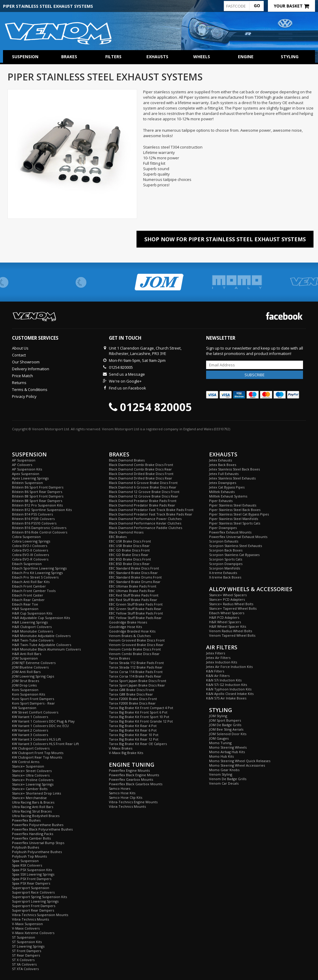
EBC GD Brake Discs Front (129, 550)
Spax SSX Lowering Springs (33, 874)
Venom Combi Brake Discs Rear (134, 654)
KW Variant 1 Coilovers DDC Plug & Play (43, 721)
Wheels (202, 57)
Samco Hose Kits (122, 793)
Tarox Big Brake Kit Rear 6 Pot (133, 730)
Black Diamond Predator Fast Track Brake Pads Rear (151, 514)
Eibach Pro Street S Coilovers (35, 577)
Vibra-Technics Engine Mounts (133, 802)
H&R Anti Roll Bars (27, 654)
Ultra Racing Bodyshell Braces (36, 816)
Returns (19, 383)
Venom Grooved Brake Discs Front (137, 640)
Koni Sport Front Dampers (33, 699)
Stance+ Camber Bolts (30, 789)
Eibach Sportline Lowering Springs (39, 568)
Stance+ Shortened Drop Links (36, 793)
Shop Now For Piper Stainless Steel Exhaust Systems (225, 239)
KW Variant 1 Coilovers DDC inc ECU (40, 726)
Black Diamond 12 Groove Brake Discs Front (144, 492)
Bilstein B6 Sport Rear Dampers (37, 492)
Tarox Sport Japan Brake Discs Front (138, 681)
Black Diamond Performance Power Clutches (145, 519)
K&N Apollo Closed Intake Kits (230, 694)
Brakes (69, 57)
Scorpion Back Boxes (226, 550)
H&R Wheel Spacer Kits (228, 626)
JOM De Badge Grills (225, 725)
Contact (19, 355)
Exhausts (157, 57)
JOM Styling (218, 716)
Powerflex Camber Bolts (31, 838)
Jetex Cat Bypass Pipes (227, 487)
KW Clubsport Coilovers (31, 748)
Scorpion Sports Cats (226, 559)
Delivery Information (31, 369)
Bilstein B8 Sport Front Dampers (38, 496)
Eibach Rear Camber (28, 600)
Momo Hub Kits (221, 756)
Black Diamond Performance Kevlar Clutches (145, 523)
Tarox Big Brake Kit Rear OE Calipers (138, 744)
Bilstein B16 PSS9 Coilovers (33, 519)
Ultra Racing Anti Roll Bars (33, 807)
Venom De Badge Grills (228, 779)
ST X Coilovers (23, 960)
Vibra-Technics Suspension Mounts (40, 915)
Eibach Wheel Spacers (227, 613)
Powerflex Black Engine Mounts (134, 775)
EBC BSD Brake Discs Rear (129, 564)
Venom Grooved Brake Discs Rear (136, 645)
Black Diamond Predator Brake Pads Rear (142, 505)
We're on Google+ (125, 381)
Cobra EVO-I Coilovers (30, 546)
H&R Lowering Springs (30, 622)
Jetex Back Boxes (223, 465)
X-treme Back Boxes (225, 577)
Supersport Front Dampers (34, 906)
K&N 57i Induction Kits (224, 680)
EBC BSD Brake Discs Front (130, 559)
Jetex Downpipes (223, 483)
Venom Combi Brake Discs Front (135, 649)
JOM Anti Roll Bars (26, 672)
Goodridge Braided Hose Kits (132, 631)
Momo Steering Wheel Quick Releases (240, 761)
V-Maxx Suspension (27, 924)
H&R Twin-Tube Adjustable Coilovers (42, 645)
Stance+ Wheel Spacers (228, 595)
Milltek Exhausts (222, 492)
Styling (290, 57)
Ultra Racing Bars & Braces (33, 802)
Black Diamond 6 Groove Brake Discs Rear (143, 487)
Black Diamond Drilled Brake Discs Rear (141, 478)
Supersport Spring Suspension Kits (39, 897)
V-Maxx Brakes (121, 748)
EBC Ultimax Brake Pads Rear (132, 591)
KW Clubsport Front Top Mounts (38, 753)
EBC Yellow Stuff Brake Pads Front (136, 613)
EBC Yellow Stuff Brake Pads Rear (135, 618)
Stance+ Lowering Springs (33, 784)
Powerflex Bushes (26, 820)
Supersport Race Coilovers (33, 892)
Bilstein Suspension (27, 483)
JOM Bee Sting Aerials (226, 729)
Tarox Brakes (119, 658)
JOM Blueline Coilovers (30, 667)
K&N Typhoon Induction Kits (229, 689)
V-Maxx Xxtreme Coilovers (33, 933)
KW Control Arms (26, 762)
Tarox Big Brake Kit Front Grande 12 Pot (141, 721)
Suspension (25, 57)
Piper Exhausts (221, 501)
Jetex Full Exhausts (224, 474)
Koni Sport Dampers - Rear (33, 703)
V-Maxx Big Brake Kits (126, 753)
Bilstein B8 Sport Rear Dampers (37, 501)
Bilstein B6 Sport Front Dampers (38, 487)
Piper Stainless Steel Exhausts (233, 505)
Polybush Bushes (25, 847)
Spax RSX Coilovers (27, 865)
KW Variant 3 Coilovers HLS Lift (36, 739)
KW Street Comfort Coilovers (35, 712)
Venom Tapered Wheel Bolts (232, 635)
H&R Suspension (25, 609)
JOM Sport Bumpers (225, 720)
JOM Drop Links (24, 685)
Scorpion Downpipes (226, 564)
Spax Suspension (25, 861)
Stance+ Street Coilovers (32, 771)
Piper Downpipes (223, 528)
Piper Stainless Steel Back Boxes (235, 510)
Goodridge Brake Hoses (128, 622)
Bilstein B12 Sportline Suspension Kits (42, 510)
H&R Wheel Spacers (225, 622)
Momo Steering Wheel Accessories (237, 765)
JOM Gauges (219, 738)
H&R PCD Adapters (224, 617)
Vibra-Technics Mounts (30, 919)
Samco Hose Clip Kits (126, 797)
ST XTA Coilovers (25, 969)
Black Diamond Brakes (127, 460)
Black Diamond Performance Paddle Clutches (145, 528)
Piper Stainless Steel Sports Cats (235, 523)
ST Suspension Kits (27, 942)
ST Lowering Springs (28, 946)
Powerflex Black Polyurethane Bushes (42, 829)
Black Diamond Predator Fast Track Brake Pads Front (151, 510)
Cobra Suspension (26, 537)
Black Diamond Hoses (126, 532)
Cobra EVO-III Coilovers (30, 555)
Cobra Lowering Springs (31, 541)
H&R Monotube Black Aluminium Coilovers (46, 649)
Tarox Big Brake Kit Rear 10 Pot (134, 735)
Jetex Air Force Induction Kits (229, 667)
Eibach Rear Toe (25, 604)
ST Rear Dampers (26, 955)
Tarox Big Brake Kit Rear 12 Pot (134, 739)
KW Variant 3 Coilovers (30, 735)
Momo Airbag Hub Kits (227, 752)
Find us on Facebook (127, 388)
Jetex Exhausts (220, 460)
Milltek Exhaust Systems (228, 496)
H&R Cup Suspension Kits (32, 613)
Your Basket (291, 6)
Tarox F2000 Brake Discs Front (133, 699)
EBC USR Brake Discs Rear (129, 546)
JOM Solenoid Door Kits (228, 734)
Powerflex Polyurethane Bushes (38, 825)
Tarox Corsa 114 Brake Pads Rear (135, 676)
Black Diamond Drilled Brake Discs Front (141, 474)
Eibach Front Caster (28, 595)
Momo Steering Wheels (228, 747)
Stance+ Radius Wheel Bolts (231, 604)
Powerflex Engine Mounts (129, 770)
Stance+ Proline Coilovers (33, 780)
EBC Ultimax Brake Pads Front (133, 586)
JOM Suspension (25, 658)
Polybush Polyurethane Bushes (37, 852)
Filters (113, 57)
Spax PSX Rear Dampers (31, 883)
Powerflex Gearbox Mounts (131, 779)
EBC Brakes (118, 537)
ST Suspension (24, 937)
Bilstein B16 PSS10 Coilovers (34, 523)
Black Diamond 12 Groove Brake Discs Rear (144, 496)
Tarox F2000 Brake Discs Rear (132, 703)
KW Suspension (24, 708)
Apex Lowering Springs (30, 478)
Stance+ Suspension (28, 766)
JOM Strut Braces (25, 681)
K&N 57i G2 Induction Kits (226, 685)
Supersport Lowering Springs (35, 901)
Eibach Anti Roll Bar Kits (31, 582)
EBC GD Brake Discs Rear (129, 555)
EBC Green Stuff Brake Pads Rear (135, 609)
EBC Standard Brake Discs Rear (133, 573)
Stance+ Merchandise (29, 798)
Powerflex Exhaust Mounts (230, 532)
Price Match (22, 376)
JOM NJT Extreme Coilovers (34, 663)
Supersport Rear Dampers (33, 910)
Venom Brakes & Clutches (130, 636)
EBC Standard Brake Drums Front (135, 577)
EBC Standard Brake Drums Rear (135, 582)
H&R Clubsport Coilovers (32, 627)
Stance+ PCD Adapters (227, 599)
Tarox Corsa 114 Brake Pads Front (136, 672)
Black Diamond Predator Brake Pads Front (143, 501)
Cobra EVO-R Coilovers (30, 559)
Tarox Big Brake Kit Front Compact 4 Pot (141, 708)
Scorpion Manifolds (225, 568)
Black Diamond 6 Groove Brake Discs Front (143, 483)
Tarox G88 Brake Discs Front (132, 690)
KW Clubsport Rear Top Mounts (37, 757)
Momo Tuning (220, 743)
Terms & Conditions (30, 389)
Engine (246, 57)
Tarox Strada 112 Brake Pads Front (136, 663)
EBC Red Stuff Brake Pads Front (134, 595)
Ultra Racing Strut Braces (32, 811)
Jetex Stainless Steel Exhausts (232, 478)
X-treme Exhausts (223, 573)
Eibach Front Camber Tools (34, 591)
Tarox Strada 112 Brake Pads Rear (136, 667)
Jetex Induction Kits (222, 662)
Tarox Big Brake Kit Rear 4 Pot (133, 726)
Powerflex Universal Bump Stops (38, 843)
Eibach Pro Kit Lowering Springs (37, 573)
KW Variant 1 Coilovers (30, 717)
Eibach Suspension (27, 564)
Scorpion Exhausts (224, 541)
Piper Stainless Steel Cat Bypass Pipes (239, 514)
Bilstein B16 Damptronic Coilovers (39, 528)
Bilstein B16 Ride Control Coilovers (40, 532)
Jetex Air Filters (218, 658)
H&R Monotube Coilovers (32, 631)
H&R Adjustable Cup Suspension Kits (41, 618)
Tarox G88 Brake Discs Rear (131, 694)
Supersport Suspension (31, 888)
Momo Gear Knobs (224, 770)
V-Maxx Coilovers (26, 928)
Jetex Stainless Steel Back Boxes (234, 469)
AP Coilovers (22, 465)
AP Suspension (24, 460)
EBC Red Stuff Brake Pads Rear (133, 600)
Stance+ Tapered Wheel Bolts (233, 608)
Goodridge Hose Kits (125, 627)
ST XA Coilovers (24, 964)
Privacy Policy (24, 396)
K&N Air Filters (218, 676)
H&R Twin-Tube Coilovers (33, 640)
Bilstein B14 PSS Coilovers (32, 514)
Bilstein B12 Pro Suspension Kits (37, 505)
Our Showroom (26, 362)
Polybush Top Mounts (29, 856)
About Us (20, 348)
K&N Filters (215, 671)
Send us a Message (127, 374)
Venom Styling (221, 774)
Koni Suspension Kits (28, 694)
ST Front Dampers (27, 951)
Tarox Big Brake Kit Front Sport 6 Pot (138, 712)
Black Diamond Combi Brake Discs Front (141, 465)
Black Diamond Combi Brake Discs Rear (140, 469)
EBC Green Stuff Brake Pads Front (136, 604)
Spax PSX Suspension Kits (32, 870)
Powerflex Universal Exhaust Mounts (238, 537)
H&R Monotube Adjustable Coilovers (41, 636)
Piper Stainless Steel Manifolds (234, 519)
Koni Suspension (25, 690)
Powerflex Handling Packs (33, 834)
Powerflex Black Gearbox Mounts (136, 784)
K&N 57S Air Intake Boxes (226, 698)
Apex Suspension (26, 474)
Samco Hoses (120, 788)
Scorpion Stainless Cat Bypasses (234, 555)
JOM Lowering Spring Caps (33, 676)
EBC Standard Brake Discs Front (134, 568)
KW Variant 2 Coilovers (30, 730)
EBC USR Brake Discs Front (130, 541)
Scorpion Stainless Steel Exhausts (235, 546)
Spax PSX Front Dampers (32, 879)
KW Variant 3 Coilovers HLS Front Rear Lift (45, 744)
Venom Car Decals (224, 783)
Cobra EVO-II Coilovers (30, 550)
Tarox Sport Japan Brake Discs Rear (137, 685)
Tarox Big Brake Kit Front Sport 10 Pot (139, 717)
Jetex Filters (216, 653)
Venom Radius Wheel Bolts (231, 631)
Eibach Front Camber (29, 586)
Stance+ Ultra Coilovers (31, 775)
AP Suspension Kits (27, 469)
